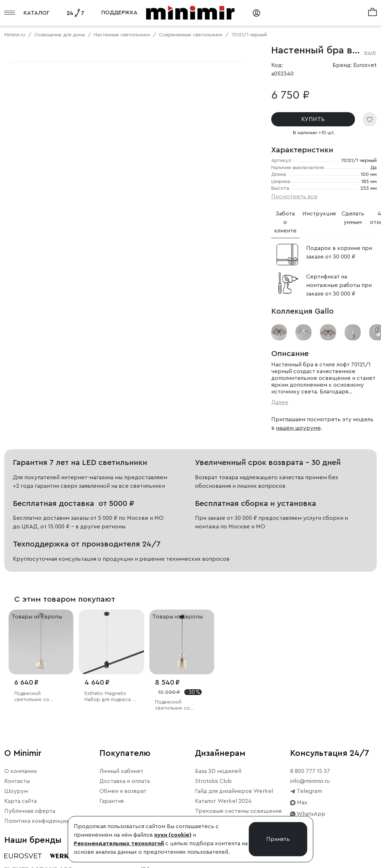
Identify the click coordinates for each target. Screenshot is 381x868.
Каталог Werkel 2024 (223, 801)
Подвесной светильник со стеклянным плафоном (41, 697)
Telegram (306, 791)
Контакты (17, 781)
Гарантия (112, 801)
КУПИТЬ (313, 119)
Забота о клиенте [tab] (285, 222)
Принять (278, 839)
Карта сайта (20, 801)
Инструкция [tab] (319, 214)
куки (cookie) (173, 835)
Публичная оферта (30, 811)
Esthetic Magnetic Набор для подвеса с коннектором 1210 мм (110, 697)
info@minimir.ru (310, 781)
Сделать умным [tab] (353, 218)
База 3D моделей (218, 771)
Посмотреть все (294, 197)
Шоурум (16, 791)
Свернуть (89, 262)
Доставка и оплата (125, 781)
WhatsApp (308, 814)
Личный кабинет (121, 771)
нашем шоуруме (298, 428)
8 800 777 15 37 (310, 771)
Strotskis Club (213, 781)
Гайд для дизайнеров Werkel (234, 791)
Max (299, 802)
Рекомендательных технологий (119, 843)
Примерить (39, 262)
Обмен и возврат (123, 791)
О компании (20, 771)
